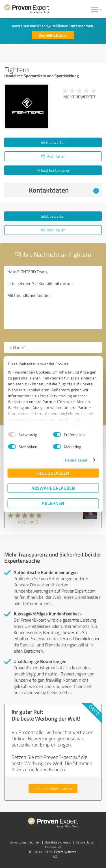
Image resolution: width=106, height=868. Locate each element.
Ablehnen (53, 503)
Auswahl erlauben (53, 488)
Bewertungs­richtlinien (25, 842)
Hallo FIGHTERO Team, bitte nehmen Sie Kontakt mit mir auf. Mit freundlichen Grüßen (53, 298)
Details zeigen (77, 460)
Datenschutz (84, 842)
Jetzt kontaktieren (53, 170)
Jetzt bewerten (53, 142)
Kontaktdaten (64, 190)
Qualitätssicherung (58, 842)
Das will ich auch (53, 35)
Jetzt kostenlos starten (53, 788)
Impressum (53, 847)
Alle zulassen (53, 473)
